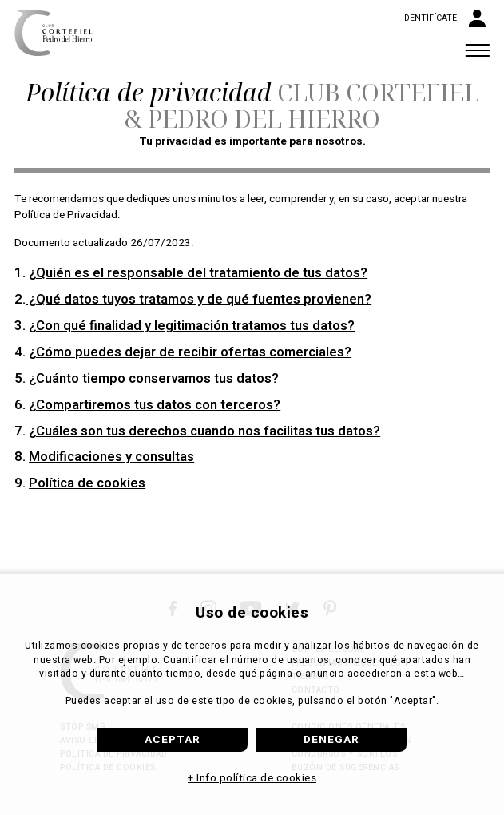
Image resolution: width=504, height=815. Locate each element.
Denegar (331, 740)
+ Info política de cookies (252, 778)
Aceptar (173, 740)
